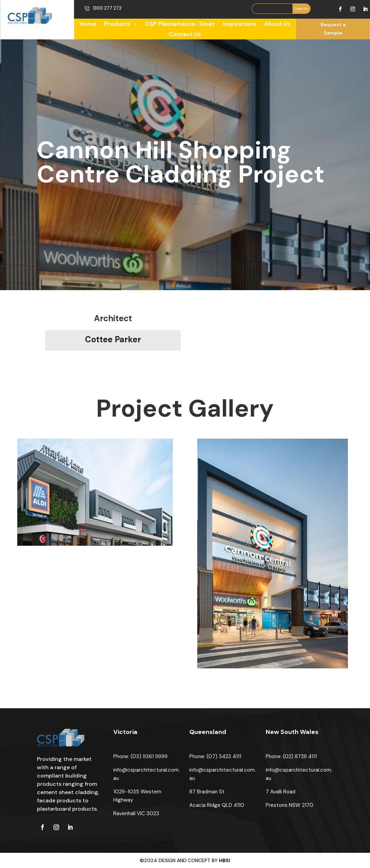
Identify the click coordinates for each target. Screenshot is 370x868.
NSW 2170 (301, 805)
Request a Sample (333, 29)
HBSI (225, 860)
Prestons (277, 805)
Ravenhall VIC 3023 (136, 813)
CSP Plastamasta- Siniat (180, 25)
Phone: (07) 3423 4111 (215, 756)
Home (88, 25)
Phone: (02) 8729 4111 (291, 756)
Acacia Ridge (206, 805)
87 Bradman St (207, 792)
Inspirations (239, 25)
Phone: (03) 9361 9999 (140, 756)
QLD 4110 (233, 805)
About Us (277, 25)
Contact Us (185, 35)
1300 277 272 (107, 8)
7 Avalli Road (281, 792)
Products (117, 25)
